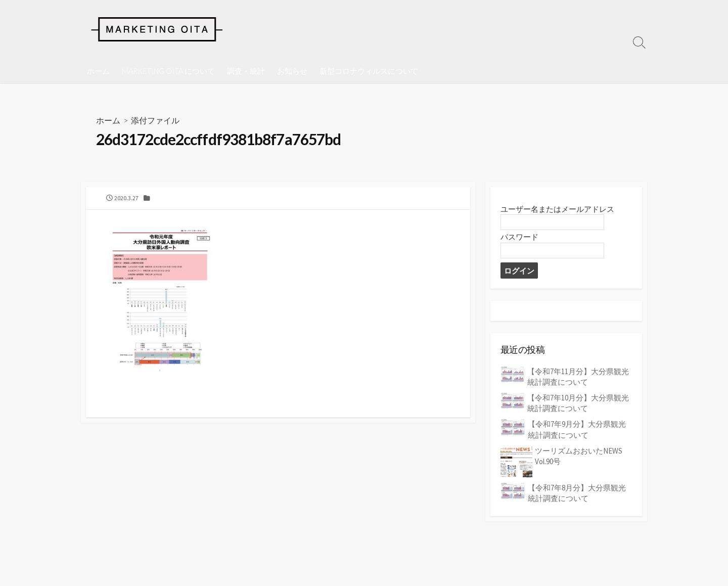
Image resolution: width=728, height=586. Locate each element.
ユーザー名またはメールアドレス (557, 210)
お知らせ (292, 71)
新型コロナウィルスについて (369, 71)
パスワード (519, 238)
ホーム (98, 71)
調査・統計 (246, 71)
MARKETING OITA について (168, 71)
